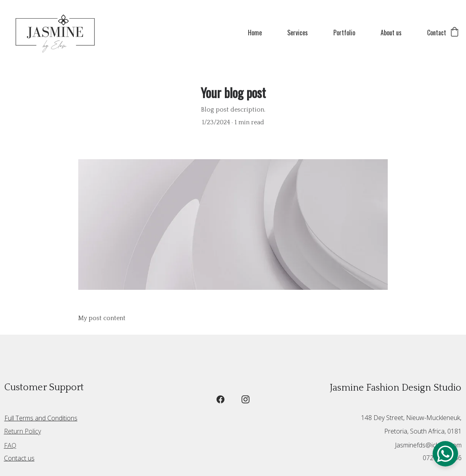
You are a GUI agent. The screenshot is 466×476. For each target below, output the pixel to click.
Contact (437, 33)
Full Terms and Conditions (41, 418)
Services (298, 33)
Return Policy (22, 431)
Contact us (19, 458)
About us (391, 33)
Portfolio (344, 33)
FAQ (10, 445)
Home (255, 33)
